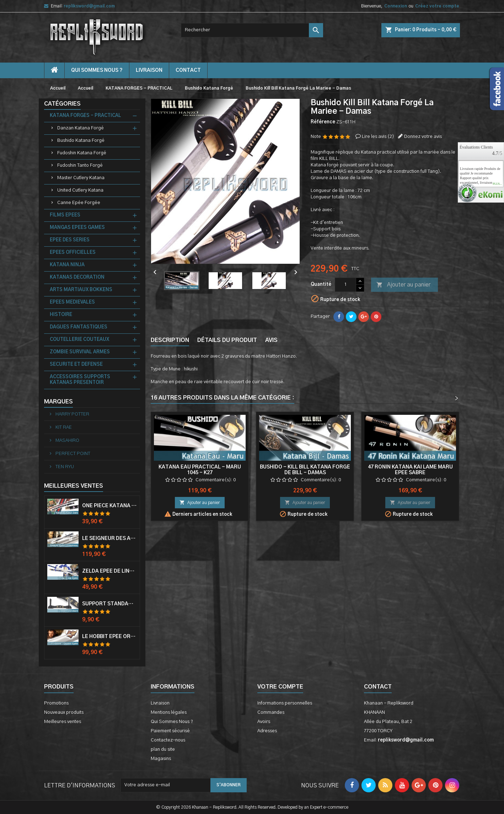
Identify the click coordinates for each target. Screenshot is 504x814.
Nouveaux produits (64, 713)
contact (188, 70)
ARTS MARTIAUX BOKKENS (81, 290)
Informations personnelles (285, 703)
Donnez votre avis (423, 137)
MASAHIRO (67, 441)
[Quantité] (345, 285)
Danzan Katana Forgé (81, 128)
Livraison (149, 70)
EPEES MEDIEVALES (72, 302)
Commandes (271, 713)
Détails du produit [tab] (227, 340)
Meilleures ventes (63, 722)
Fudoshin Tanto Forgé (80, 165)
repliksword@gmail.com (89, 6)
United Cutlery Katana (80, 190)
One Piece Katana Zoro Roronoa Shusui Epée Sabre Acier (109, 506)
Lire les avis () (378, 137)
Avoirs (264, 722)
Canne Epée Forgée (79, 203)
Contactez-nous (168, 740)
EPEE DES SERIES (70, 240)
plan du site (163, 749)
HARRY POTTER (72, 414)
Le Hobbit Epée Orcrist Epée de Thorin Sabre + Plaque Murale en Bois (109, 637)
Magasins (161, 759)
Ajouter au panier (403, 285)
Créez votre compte (437, 6)
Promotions (56, 703)
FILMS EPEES (65, 215)
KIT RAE (63, 427)
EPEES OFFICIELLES (73, 253)
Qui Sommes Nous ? (97, 70)
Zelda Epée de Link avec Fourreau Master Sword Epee (109, 571)
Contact (378, 687)
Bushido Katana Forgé (81, 141)
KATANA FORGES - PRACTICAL (85, 116)
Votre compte (280, 687)
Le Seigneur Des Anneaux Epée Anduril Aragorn (109, 539)
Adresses (267, 731)
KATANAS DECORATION (77, 277)
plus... (497, 184)
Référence (323, 122)
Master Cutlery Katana (81, 178)
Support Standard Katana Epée (109, 604)
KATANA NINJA (67, 265)
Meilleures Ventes (74, 486)
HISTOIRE (61, 315)
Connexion (396, 6)
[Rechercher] (252, 30)
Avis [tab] (271, 340)
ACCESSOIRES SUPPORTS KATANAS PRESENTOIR (80, 380)
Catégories (62, 104)
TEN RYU (64, 467)
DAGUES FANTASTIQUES (79, 327)
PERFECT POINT (72, 454)
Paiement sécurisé (170, 731)
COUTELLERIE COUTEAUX (79, 340)
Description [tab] (170, 340)
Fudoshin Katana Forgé (82, 153)
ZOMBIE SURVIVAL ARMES (80, 352)
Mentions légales (169, 713)
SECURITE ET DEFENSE (76, 365)
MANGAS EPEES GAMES (77, 228)
